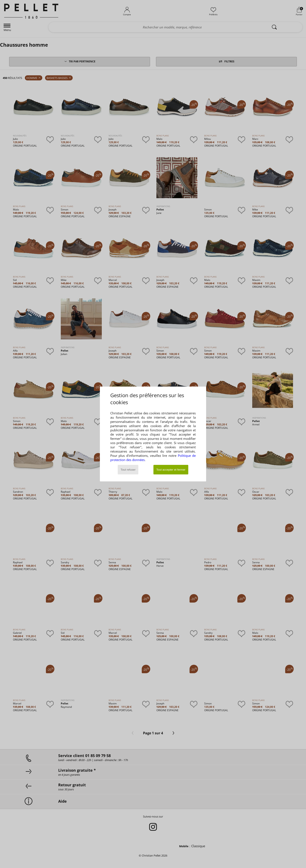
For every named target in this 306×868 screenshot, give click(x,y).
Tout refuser (128, 470)
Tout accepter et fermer (171, 470)
